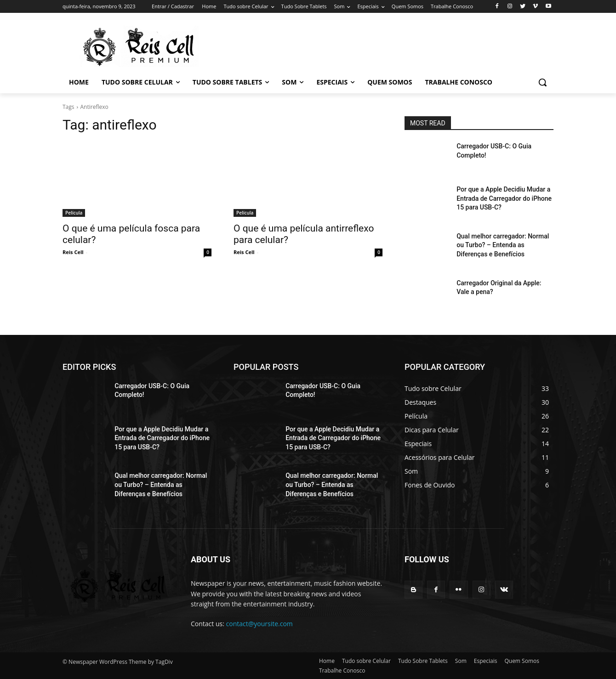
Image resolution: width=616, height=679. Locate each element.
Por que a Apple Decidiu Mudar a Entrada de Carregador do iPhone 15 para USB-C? (504, 198)
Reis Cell (73, 252)
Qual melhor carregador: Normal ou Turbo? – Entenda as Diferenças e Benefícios (503, 245)
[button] (542, 82)
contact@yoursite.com (260, 624)
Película (74, 213)
